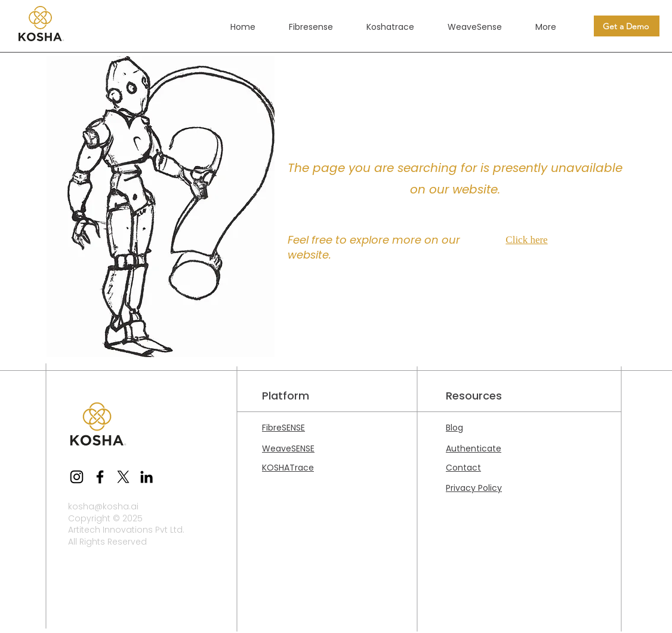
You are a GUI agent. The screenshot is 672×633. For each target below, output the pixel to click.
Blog (454, 428)
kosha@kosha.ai (103, 506)
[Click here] (530, 240)
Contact (463, 468)
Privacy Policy (474, 488)
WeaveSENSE (288, 448)
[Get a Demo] (627, 26)
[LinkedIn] (147, 477)
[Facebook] (100, 477)
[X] (123, 477)
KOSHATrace (288, 468)
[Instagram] (77, 477)
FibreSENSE (283, 428)
